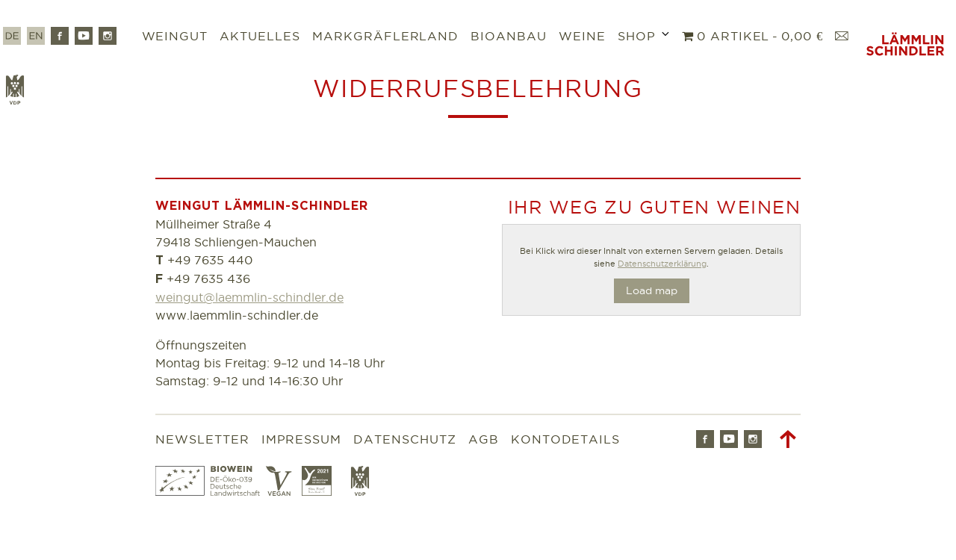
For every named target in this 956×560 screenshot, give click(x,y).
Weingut (175, 36)
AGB (484, 439)
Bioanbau (509, 36)
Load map (652, 290)
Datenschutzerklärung (662, 264)
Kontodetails (566, 439)
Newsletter (202, 439)
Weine (582, 36)
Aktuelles (260, 36)
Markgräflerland (385, 36)
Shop (637, 36)
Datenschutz (405, 439)
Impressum (302, 439)
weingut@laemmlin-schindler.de (249, 297)
